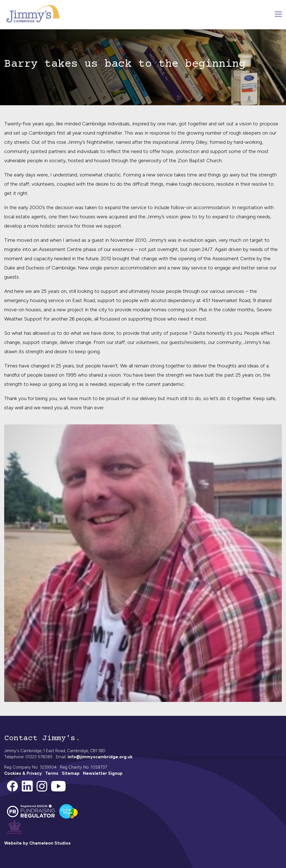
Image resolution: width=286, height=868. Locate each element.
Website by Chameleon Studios (37, 843)
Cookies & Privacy (23, 773)
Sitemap (71, 773)
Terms (52, 773)
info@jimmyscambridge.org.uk (100, 757)
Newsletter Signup (103, 773)
